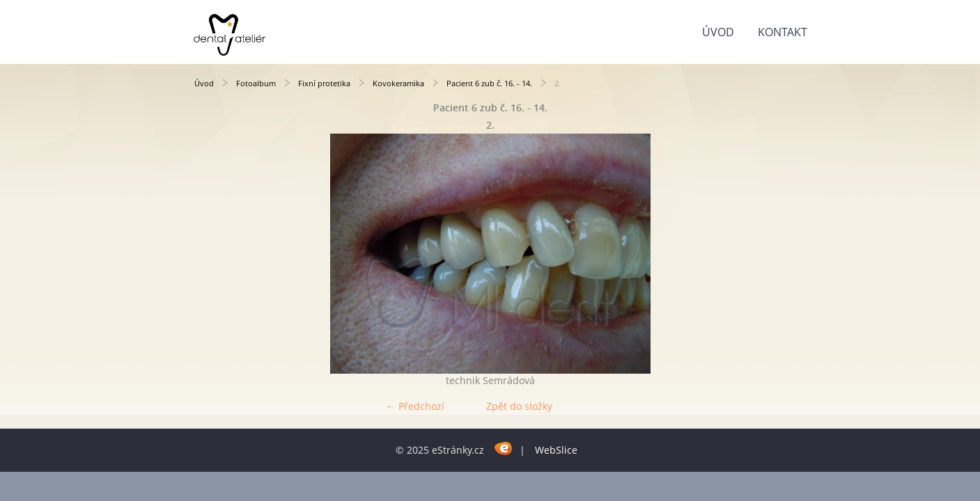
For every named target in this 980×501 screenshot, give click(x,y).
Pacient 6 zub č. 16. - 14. (489, 83)
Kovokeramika (398, 83)
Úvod (718, 32)
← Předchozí (415, 406)
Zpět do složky (519, 406)
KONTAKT (783, 32)
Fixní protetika (324, 83)
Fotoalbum (256, 83)
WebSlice (556, 450)
